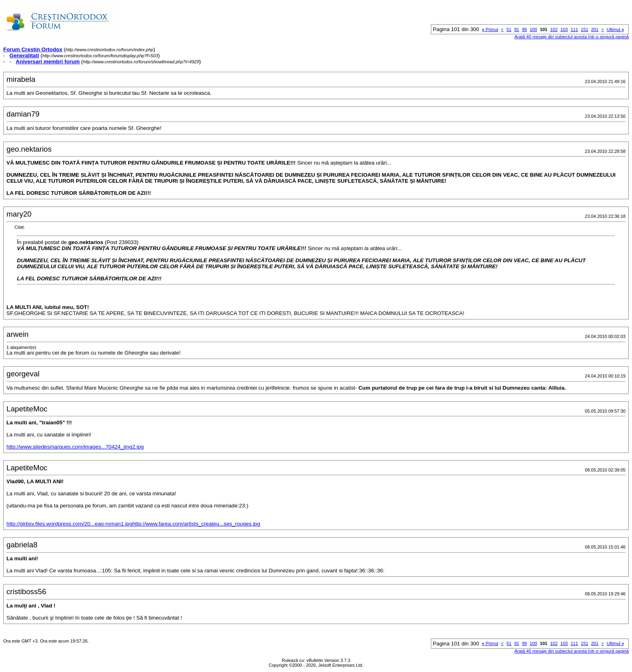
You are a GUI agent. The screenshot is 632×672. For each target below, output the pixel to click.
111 (574, 29)
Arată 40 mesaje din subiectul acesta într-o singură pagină (572, 37)
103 (564, 29)
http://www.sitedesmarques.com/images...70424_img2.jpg (75, 447)
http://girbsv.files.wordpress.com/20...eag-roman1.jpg (69, 524)
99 (524, 29)
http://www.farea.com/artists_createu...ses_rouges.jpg (196, 524)
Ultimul (615, 29)
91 (517, 29)
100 (533, 29)
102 (554, 29)
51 (509, 29)
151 (584, 29)
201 (595, 29)
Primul (490, 29)
